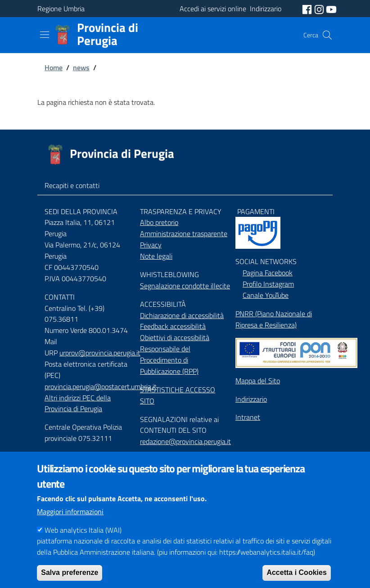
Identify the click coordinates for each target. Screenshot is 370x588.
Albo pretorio (159, 222)
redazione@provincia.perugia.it (185, 441)
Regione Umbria (61, 9)
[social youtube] (331, 9)
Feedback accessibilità (173, 326)
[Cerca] (327, 35)
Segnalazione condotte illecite (185, 286)
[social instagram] (320, 9)
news (81, 67)
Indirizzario (251, 399)
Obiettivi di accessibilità (175, 337)
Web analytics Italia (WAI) (83, 543)
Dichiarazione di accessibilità (182, 315)
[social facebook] (308, 9)
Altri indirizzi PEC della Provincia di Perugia (78, 403)
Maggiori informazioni (70, 525)
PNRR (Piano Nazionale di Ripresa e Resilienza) (274, 319)
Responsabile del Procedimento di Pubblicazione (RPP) (169, 360)
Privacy (151, 245)
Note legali (156, 256)
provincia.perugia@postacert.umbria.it (101, 386)
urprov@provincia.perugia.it (100, 353)
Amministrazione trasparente (184, 233)
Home (54, 67)
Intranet (248, 417)
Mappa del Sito (258, 381)
